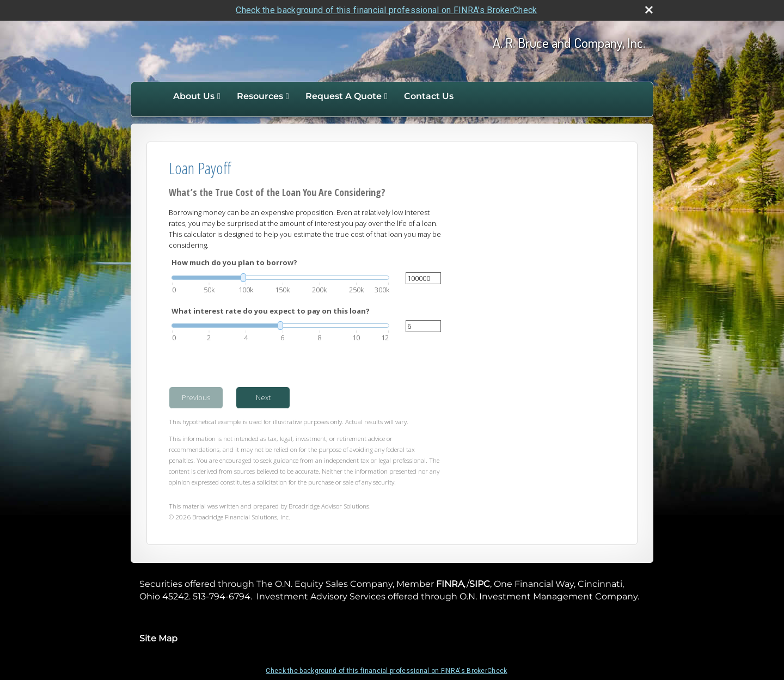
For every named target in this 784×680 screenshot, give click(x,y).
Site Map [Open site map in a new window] (158, 638)
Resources (260, 96)
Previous (196, 397)
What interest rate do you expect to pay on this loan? (271, 311)
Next (263, 397)
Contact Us (429, 96)
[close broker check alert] (649, 10)
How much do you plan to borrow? (234, 262)
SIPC (480, 584)
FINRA (450, 584)
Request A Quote (344, 96)
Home (154, 96)
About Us (194, 96)
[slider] (280, 278)
